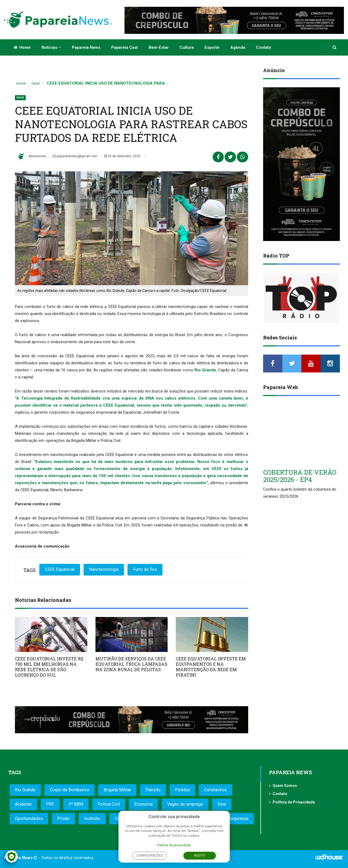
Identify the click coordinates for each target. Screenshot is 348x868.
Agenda (238, 47)
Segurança (239, 819)
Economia (143, 804)
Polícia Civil (109, 804)
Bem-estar (159, 47)
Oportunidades (29, 819)
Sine (222, 804)
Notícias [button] (51, 47)
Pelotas (182, 790)
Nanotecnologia (104, 569)
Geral (36, 83)
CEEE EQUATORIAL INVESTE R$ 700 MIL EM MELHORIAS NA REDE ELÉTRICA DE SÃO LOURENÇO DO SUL (49, 667)
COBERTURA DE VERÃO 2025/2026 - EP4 (300, 476)
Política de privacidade (174, 845)
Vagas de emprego (185, 804)
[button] (335, 47)
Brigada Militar (117, 790)
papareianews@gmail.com (75, 156)
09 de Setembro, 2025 (122, 156)
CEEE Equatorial (60, 569)
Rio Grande (25, 790)
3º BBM (76, 804)
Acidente (23, 804)
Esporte (212, 47)
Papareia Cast (124, 47)
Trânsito (153, 790)
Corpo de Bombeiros (70, 790)
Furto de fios (145, 569)
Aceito (200, 856)
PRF (50, 804)
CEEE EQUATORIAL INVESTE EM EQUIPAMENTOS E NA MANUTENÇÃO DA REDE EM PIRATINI (211, 667)
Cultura (187, 47)
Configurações (150, 856)
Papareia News (86, 47)
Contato (264, 47)
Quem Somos (285, 786)
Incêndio (92, 819)
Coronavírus (215, 790)
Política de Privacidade (294, 802)
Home (22, 47)
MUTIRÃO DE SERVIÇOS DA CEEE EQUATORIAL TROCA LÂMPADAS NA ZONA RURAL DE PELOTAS (131, 664)
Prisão (63, 819)
